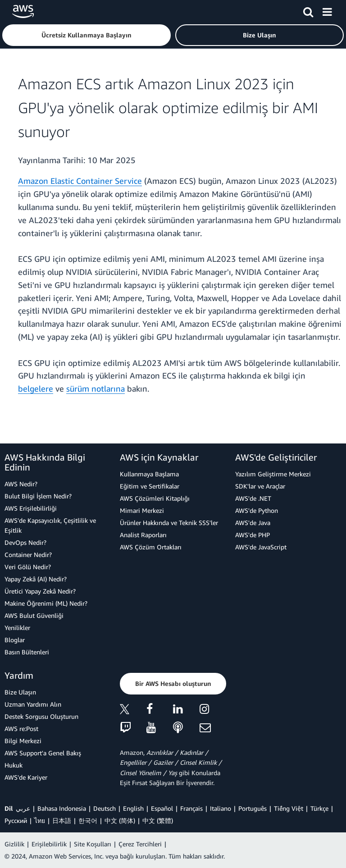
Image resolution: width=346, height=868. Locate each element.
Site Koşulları (93, 844)
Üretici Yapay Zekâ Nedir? (40, 591)
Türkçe (319, 808)
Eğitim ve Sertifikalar (150, 486)
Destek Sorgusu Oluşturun (41, 716)
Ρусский (16, 820)
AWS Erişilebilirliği (31, 508)
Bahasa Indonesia (62, 808)
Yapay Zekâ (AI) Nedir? (36, 579)
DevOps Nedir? (25, 542)
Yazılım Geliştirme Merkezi (273, 474)
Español (162, 808)
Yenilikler (17, 628)
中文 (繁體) (158, 820)
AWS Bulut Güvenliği (34, 615)
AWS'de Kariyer (26, 777)
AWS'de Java (253, 523)
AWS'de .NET (253, 498)
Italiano (221, 808)
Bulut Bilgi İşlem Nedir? (38, 496)
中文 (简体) (120, 820)
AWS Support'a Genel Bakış (43, 753)
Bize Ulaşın (20, 692)
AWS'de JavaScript (261, 547)
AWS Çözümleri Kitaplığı (155, 498)
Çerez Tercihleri (140, 844)
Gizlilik (14, 844)
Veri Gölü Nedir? (28, 567)
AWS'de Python (257, 510)
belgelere (36, 388)
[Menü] (327, 10)
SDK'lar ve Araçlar (260, 486)
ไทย (40, 820)
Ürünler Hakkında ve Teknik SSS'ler (169, 523)
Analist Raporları (143, 535)
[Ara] (308, 10)
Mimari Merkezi (142, 510)
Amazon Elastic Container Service (80, 181)
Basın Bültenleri (27, 652)
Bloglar (15, 640)
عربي (23, 808)
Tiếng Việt (289, 808)
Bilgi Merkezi (23, 741)
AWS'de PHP (253, 535)
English (133, 808)
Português (253, 808)
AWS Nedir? (21, 484)
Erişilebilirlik (49, 844)
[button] (86, 35)
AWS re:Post (21, 729)
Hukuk (14, 765)
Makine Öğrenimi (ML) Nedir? (46, 603)
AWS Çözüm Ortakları (151, 547)
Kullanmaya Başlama (149, 474)
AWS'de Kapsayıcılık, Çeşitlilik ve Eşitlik (50, 525)
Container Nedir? (28, 555)
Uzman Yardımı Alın (33, 704)
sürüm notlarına (96, 388)
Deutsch (105, 808)
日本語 (62, 820)
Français (191, 808)
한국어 (88, 820)
